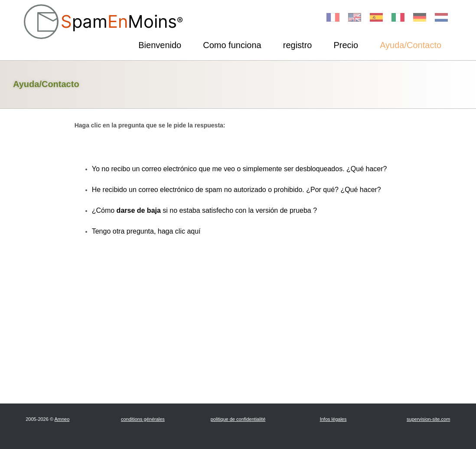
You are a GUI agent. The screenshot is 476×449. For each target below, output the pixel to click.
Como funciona (232, 45)
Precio (346, 45)
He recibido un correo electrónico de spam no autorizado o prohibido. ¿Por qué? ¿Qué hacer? (236, 190)
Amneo (62, 419)
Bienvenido (160, 45)
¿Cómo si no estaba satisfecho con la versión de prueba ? (204, 210)
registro (298, 45)
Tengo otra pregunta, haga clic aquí (146, 231)
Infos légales (333, 419)
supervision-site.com (428, 419)
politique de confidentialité (238, 419)
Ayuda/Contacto (411, 45)
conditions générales (143, 419)
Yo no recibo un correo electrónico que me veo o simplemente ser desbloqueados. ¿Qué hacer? (240, 169)
